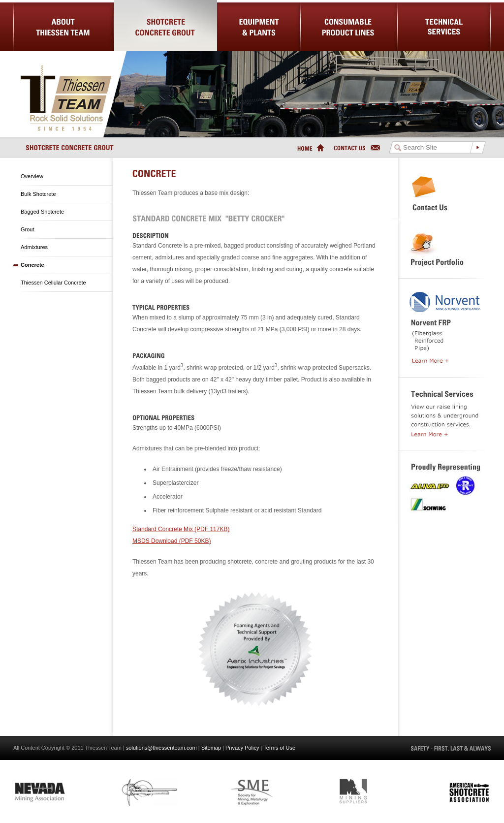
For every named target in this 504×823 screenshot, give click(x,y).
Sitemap (211, 748)
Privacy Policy (242, 748)
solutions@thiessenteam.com (161, 748)
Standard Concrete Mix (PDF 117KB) (181, 529)
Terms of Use (279, 748)
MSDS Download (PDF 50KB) (172, 541)
